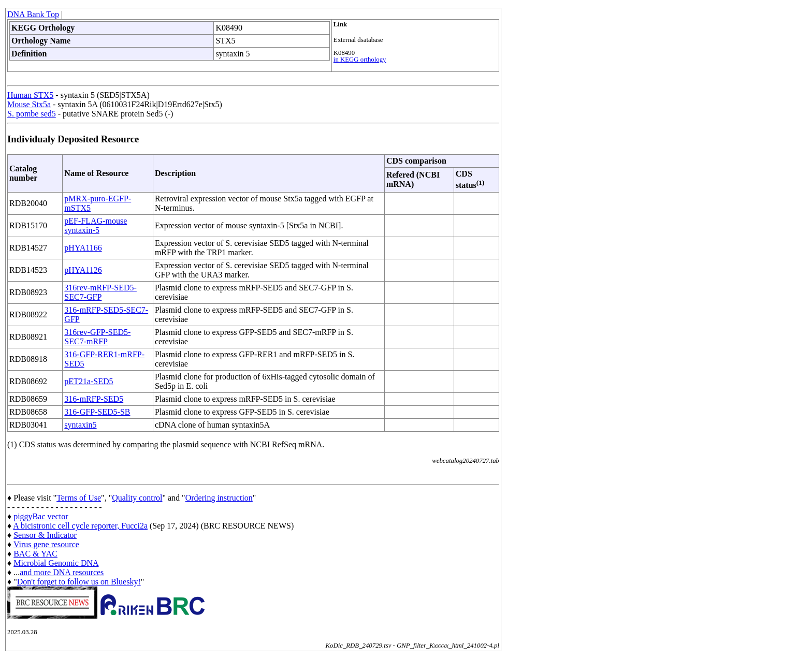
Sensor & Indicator (45, 535)
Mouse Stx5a (29, 104)
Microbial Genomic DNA (56, 563)
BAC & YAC (35, 554)
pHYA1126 (83, 270)
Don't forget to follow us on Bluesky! (79, 582)
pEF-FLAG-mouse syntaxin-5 (96, 225)
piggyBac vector (41, 516)
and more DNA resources (62, 572)
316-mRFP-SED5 (94, 399)
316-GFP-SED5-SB (97, 412)
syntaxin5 (80, 425)
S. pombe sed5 (32, 114)
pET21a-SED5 (89, 381)
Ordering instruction (219, 498)
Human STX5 (30, 95)
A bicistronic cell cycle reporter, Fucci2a (80, 526)
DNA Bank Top (33, 14)
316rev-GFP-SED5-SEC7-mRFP (97, 337)
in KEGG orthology (360, 60)
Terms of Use (79, 498)
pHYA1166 (83, 248)
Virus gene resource (46, 544)
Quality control (137, 498)
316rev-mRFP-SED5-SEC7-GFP (100, 292)
